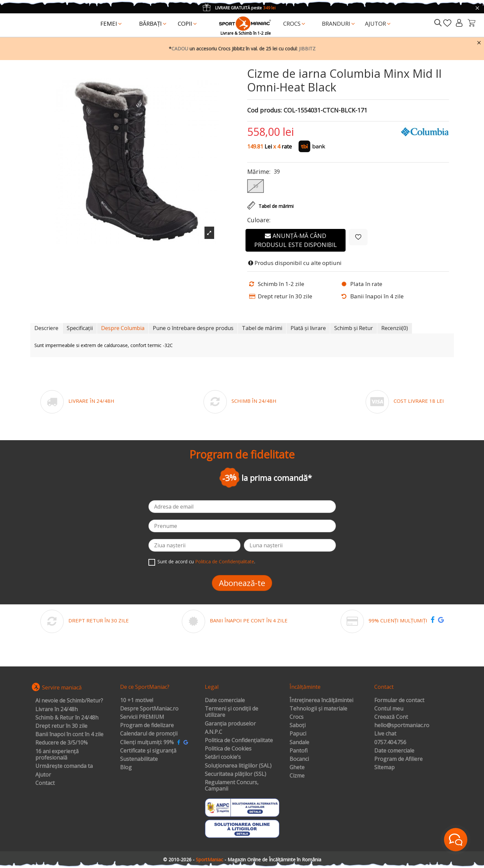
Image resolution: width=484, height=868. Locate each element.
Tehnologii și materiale (318, 709)
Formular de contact (399, 700)
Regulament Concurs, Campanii (232, 786)
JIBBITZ (307, 49)
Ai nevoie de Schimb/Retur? (69, 701)
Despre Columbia (123, 328)
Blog (126, 768)
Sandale (299, 743)
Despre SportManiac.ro (149, 709)
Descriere (46, 328)
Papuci (298, 734)
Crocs (297, 717)
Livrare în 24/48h (57, 709)
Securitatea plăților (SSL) (235, 774)
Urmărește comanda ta (64, 766)
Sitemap (384, 768)
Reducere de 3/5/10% (62, 743)
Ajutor (43, 775)
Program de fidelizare (147, 726)
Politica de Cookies (228, 749)
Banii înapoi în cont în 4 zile (69, 735)
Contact (45, 783)
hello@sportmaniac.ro (402, 726)
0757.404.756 (390, 743)
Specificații (80, 328)
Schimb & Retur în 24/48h (67, 718)
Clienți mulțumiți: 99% (147, 743)
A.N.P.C (213, 732)
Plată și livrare (308, 328)
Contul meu (389, 709)
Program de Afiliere (398, 759)
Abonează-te (242, 583)
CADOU (180, 49)
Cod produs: (265, 110)
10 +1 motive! (137, 700)
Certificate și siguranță (148, 751)
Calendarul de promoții (149, 734)
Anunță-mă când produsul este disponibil (296, 240)
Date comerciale (225, 700)
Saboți (298, 726)
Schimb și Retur (354, 328)
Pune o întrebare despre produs (193, 328)
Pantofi (299, 751)
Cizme (297, 776)
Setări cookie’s (223, 757)
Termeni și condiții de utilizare (231, 712)
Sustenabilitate (139, 759)
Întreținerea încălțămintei (321, 700)
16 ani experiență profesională (57, 755)
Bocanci (299, 759)
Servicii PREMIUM (142, 717)
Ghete (297, 768)
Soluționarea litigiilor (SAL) (238, 766)
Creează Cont (391, 717)
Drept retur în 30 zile (61, 726)
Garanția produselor (230, 724)
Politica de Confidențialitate (225, 561)
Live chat (385, 734)
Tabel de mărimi (262, 328)
